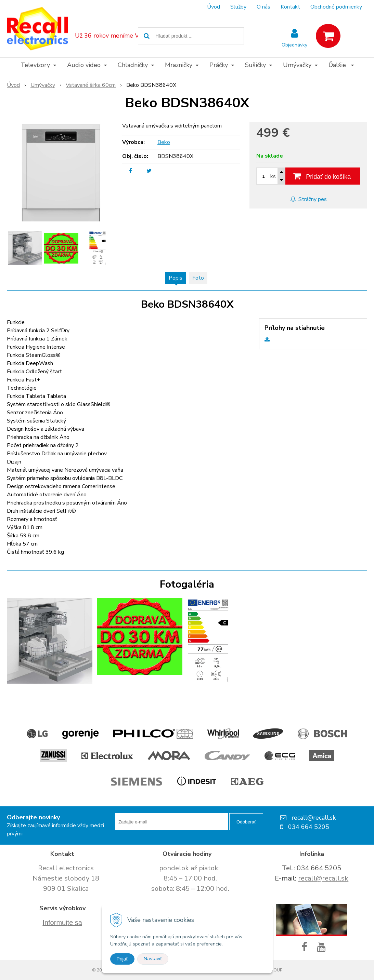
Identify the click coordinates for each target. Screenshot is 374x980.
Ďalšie (341, 65)
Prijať (122, 959)
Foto (198, 278)
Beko (164, 142)
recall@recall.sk (323, 878)
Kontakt (290, 7)
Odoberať (246, 822)
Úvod (214, 7)
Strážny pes (308, 199)
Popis (176, 278)
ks (273, 176)
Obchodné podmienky (336, 7)
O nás (263, 7)
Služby (238, 7)
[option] (25, 248)
